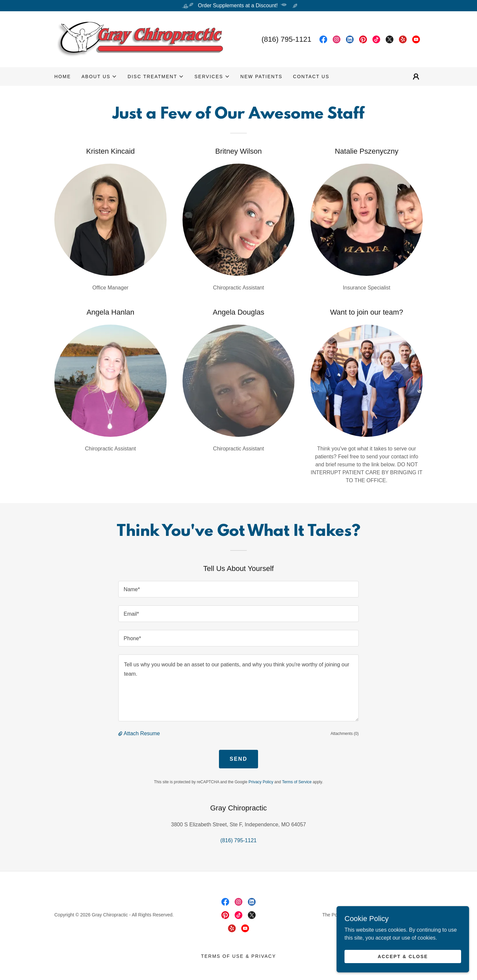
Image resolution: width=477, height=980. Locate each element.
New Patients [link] (262, 77)
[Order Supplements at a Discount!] (238, 6)
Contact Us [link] (311, 77)
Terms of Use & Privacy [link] (239, 956)
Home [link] (63, 77)
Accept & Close (403, 956)
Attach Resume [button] (142, 733)
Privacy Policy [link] (261, 782)
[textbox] (238, 589)
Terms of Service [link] (297, 782)
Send (238, 759)
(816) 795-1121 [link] (287, 39)
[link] (139, 39)
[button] (99, 77)
